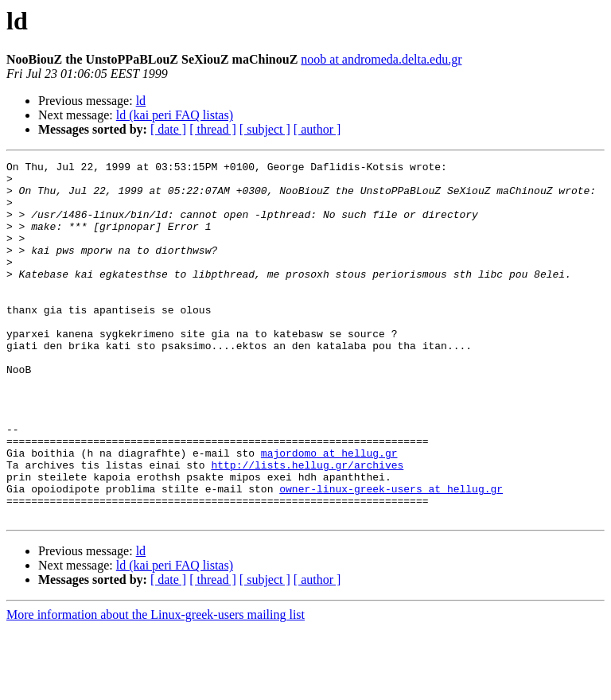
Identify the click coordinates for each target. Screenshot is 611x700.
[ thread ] (213, 129)
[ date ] (168, 129)
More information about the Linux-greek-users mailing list (156, 686)
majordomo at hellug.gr (329, 512)
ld (141, 101)
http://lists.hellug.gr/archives (307, 527)
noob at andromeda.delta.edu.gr (381, 59)
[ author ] (317, 129)
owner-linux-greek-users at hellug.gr (391, 555)
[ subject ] (265, 129)
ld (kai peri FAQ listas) (175, 115)
